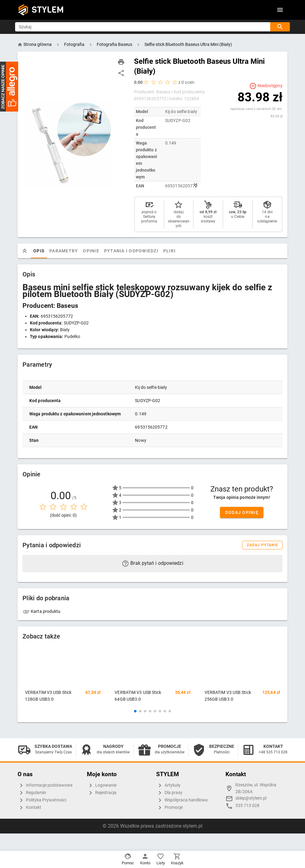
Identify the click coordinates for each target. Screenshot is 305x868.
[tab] (29, 251)
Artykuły (168, 785)
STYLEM (48, 10)
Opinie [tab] (95, 251)
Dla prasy (169, 793)
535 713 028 (247, 806)
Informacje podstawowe (45, 785)
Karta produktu (42, 611)
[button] (135, 711)
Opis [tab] (43, 251)
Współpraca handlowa (182, 800)
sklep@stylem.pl (251, 798)
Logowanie (102, 785)
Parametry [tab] (68, 251)
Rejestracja (102, 793)
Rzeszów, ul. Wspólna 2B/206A (256, 788)
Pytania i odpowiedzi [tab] (135, 251)
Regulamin (32, 793)
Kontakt (29, 808)
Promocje (169, 808)
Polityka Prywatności (42, 800)
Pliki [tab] (173, 251)
